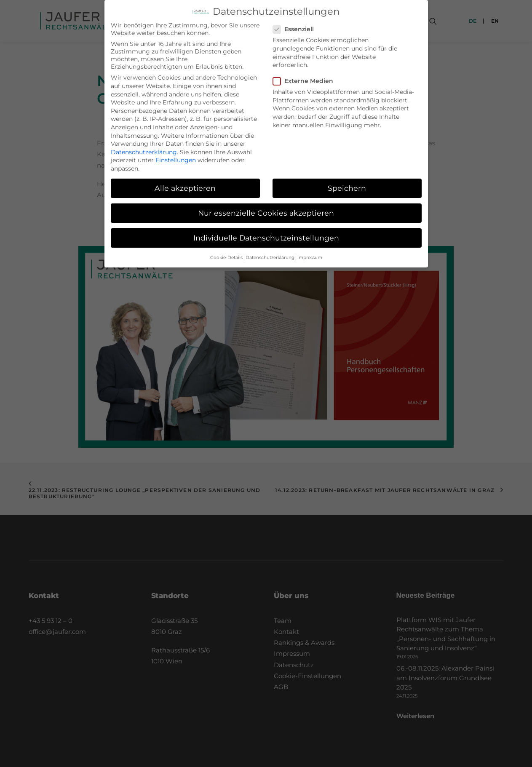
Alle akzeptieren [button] (185, 185)
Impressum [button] (310, 254)
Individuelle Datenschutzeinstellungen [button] (266, 234)
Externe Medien (306, 78)
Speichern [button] (347, 185)
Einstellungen (176, 157)
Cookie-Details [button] (226, 254)
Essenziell (296, 26)
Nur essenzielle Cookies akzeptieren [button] (266, 210)
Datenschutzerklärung (144, 148)
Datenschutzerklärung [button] (270, 254)
